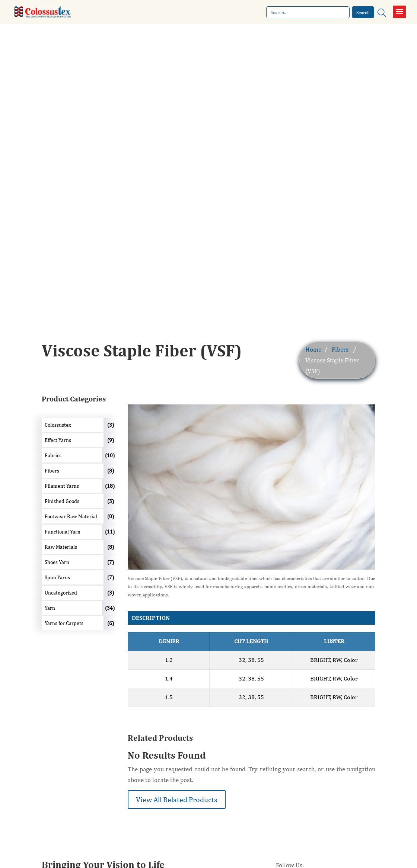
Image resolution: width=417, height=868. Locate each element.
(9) (111, 440)
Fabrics (53, 455)
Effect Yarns (58, 440)
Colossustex (58, 425)
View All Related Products (177, 799)
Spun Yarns (57, 577)
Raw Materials (61, 547)
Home (313, 349)
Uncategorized (61, 593)
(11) (110, 532)
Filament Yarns (62, 486)
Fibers (340, 349)
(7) (111, 562)
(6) (111, 623)
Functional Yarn (63, 532)
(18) (110, 486)
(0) (111, 516)
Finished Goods (62, 501)
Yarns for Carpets (64, 623)
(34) (110, 608)
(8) (111, 471)
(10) (110, 455)
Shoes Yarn (57, 562)
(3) (111, 425)
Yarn (50, 608)
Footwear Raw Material (71, 516)
